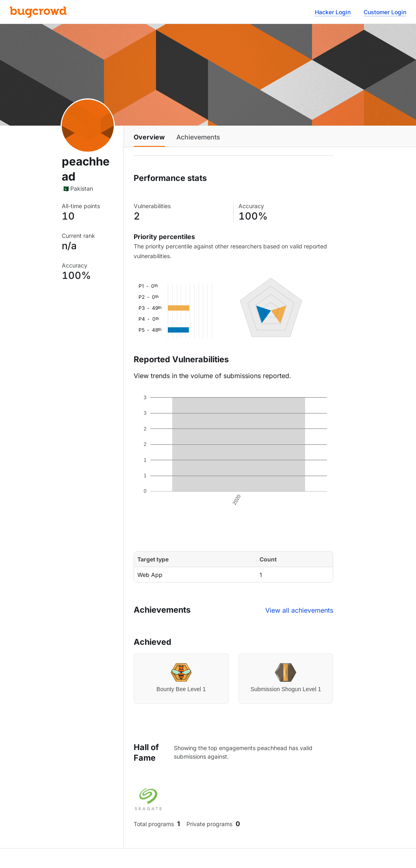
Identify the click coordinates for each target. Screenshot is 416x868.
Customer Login (385, 12)
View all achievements (299, 610)
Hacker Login (333, 12)
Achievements (198, 137)
